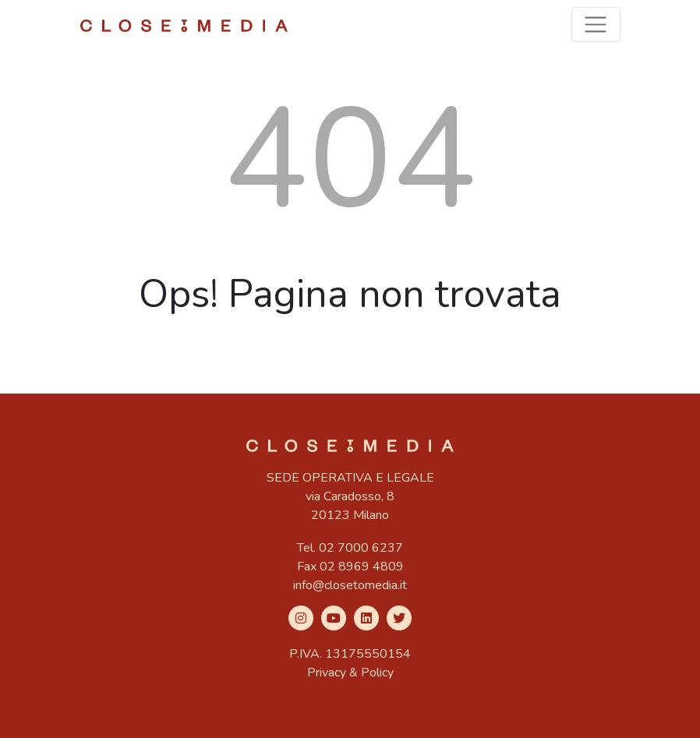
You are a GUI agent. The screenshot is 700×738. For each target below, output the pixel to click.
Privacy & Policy (350, 673)
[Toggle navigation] (596, 25)
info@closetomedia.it (350, 585)
